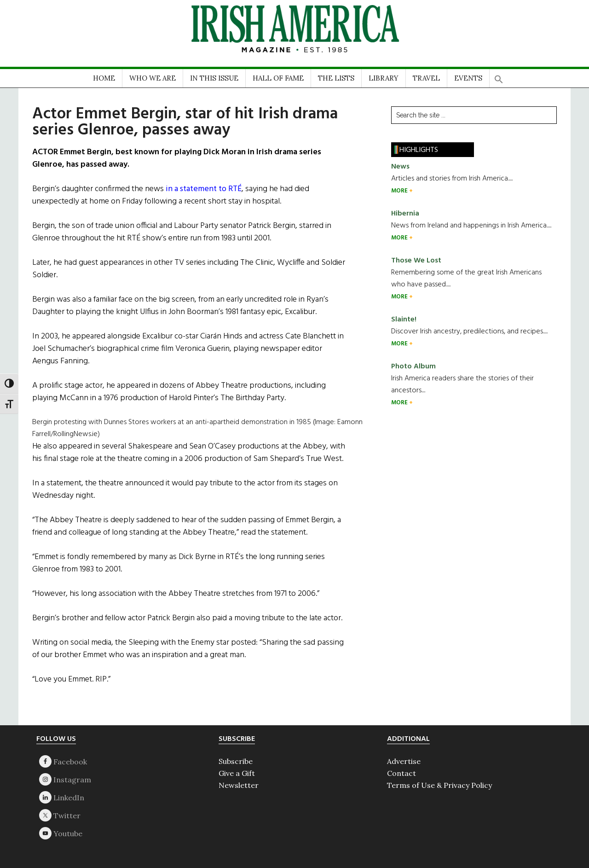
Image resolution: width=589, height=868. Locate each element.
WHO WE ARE (153, 78)
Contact (401, 773)
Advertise (404, 761)
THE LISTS (336, 78)
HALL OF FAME (278, 78)
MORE (400, 191)
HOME (104, 78)
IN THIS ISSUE (214, 78)
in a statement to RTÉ (204, 189)
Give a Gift (237, 773)
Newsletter (239, 785)
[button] (499, 76)
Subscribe (236, 761)
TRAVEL (426, 78)
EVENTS (468, 78)
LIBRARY (384, 78)
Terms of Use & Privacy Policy (439, 785)
